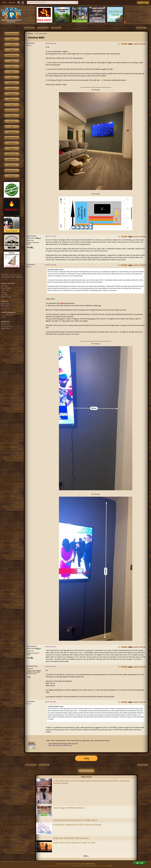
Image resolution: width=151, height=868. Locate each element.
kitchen (12, 72)
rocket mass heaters (41, 33)
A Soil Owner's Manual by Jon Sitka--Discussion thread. (77, 825)
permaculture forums (12, 34)
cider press (12, 143)
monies (12, 67)
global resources (12, 138)
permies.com (12, 160)
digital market (12, 154)
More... (86, 856)
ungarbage (12, 83)
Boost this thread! (86, 771)
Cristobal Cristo (32, 666)
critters (12, 45)
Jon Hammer (31, 43)
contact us (41, 866)
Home (4, 2)
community (12, 88)
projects (12, 149)
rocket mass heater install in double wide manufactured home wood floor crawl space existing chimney (91, 782)
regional (12, 116)
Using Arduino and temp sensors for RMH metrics (75, 820)
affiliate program (58, 866)
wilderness (12, 94)
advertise (49, 866)
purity (12, 78)
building (12, 50)
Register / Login (143, 3)
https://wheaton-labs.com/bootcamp (60, 745)
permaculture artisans (12, 110)
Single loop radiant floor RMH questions (71, 838)
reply (86, 758)
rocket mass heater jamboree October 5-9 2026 (74, 843)
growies (12, 39)
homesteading (12, 56)
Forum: (31, 33)
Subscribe (12, 3)
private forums (12, 171)
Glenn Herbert (32, 236)
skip (12, 127)
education (12, 121)
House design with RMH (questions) (69, 808)
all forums (12, 176)
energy (12, 61)
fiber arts (12, 99)
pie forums (12, 165)
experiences (12, 132)
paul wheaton (101, 866)
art (12, 105)
